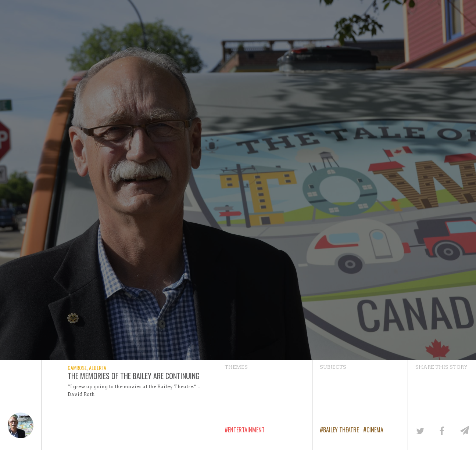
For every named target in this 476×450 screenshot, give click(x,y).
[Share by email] (464, 430)
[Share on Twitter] (420, 430)
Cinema (375, 430)
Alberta (98, 368)
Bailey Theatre (341, 430)
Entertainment (246, 430)
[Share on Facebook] (442, 430)
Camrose (77, 368)
